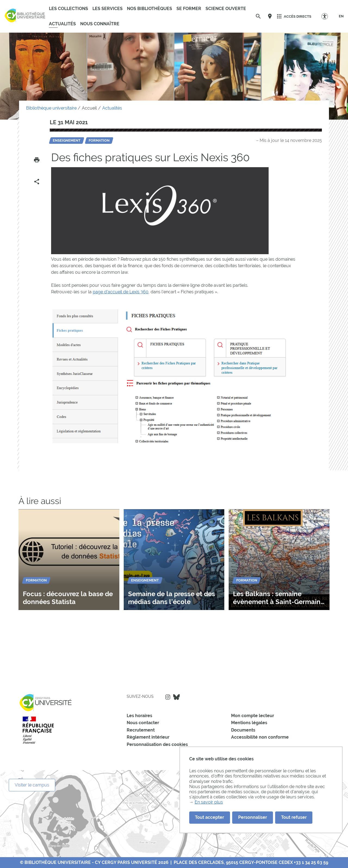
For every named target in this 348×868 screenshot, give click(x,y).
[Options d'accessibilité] (327, 16)
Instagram (168, 697)
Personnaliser (253, 817)
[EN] (341, 16)
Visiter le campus (32, 785)
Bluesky (176, 697)
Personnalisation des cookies (157, 744)
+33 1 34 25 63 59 (311, 862)
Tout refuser (294, 817)
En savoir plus (209, 802)
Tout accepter (209, 817)
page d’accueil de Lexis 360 (121, 292)
